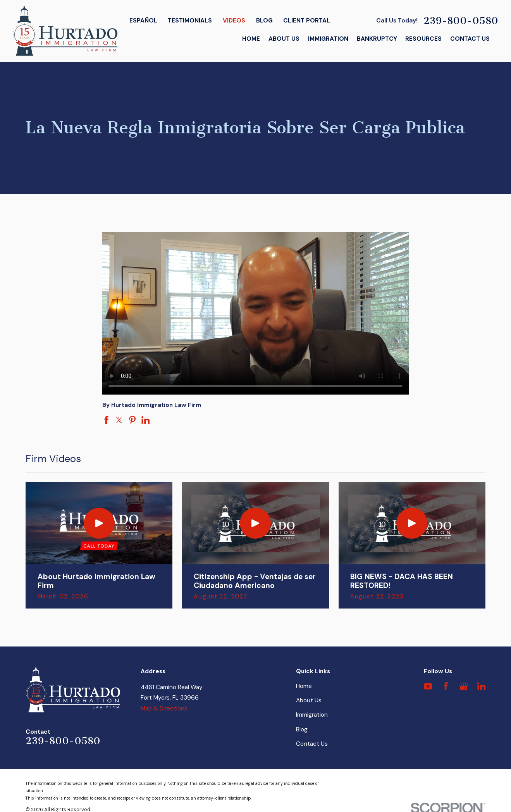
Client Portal (307, 21)
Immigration (312, 715)
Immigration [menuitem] (328, 39)
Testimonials (190, 21)
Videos (234, 21)
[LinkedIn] (482, 686)
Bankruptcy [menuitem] (377, 39)
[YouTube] (428, 686)
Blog (264, 21)
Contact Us (312, 744)
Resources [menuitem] (423, 39)
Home (304, 686)
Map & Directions (164, 709)
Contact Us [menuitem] (470, 39)
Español (143, 21)
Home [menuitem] (251, 39)
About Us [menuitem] (284, 39)
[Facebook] (446, 686)
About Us (309, 700)
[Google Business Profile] (464, 686)
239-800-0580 (461, 21)
